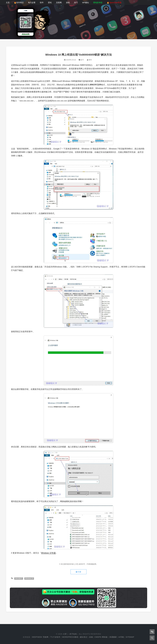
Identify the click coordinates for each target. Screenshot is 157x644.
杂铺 (91, 637)
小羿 (65, 634)
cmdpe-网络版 (101, 637)
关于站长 (73, 634)
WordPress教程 (70, 637)
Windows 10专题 (48, 553)
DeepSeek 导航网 (40, 637)
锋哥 (90, 60)
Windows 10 (29, 578)
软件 (42, 3)
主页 (8, 3)
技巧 (76, 3)
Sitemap (130, 637)
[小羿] (76, 564)
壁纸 (50, 3)
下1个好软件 (55, 637)
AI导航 (121, 637)
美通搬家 (113, 637)
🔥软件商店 (19, 3)
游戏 (68, 3)
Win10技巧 (19, 578)
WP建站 (85, 3)
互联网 (59, 3)
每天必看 (32, 3)
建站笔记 (84, 637)
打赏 (78, 572)
